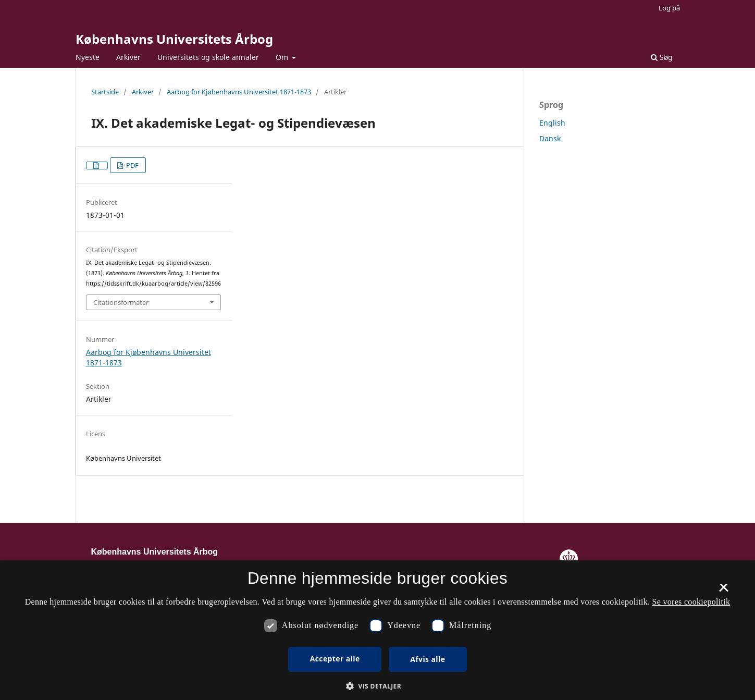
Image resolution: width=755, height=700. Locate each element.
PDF (132, 165)
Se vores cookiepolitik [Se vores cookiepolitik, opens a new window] (691, 602)
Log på (669, 8)
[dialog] (378, 630)
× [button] (723, 591)
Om (283, 57)
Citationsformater (121, 302)
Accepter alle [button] (335, 659)
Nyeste (88, 57)
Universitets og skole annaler (208, 57)
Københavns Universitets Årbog (174, 39)
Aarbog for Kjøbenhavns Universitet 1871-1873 (239, 92)
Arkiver (128, 57)
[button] (378, 686)
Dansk (550, 138)
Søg (662, 57)
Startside (105, 92)
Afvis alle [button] (428, 659)
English (552, 123)
